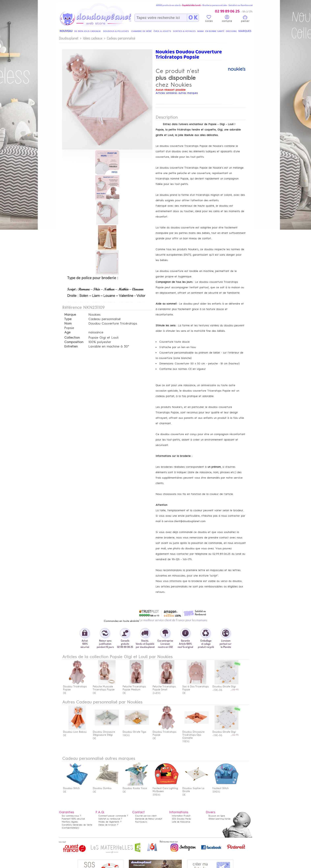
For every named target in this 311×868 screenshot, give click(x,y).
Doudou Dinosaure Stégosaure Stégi (106, 732)
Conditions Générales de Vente (77, 825)
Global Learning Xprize (220, 819)
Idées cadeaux (93, 38)
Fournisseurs (141, 822)
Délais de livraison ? (108, 825)
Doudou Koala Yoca (136, 787)
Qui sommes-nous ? (71, 816)
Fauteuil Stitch (225, 787)
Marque (70, 315)
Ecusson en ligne (217, 816)
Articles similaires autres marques (177, 93)
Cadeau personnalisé (121, 38)
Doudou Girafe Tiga (136, 730)
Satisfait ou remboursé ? (110, 819)
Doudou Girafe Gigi (225, 730)
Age (67, 332)
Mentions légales (70, 822)
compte (227, 19)
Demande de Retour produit (149, 819)
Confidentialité (69, 828)
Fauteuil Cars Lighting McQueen (166, 788)
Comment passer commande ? (113, 816)
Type (68, 319)
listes (209, 19)
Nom (68, 324)
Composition (74, 342)
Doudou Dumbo (106, 787)
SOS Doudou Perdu (181, 819)
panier (245, 19)
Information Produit (181, 816)
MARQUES (245, 31)
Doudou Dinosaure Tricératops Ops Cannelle (195, 733)
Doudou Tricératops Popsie (166, 732)
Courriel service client (146, 816)
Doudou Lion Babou (76, 730)
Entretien (71, 346)
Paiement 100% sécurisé (73, 819)
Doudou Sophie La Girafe (195, 788)
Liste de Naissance (181, 822)
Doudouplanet (69, 38)
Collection (72, 338)
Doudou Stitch (76, 787)
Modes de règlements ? (110, 822)
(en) (77, 828)
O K (193, 18)
